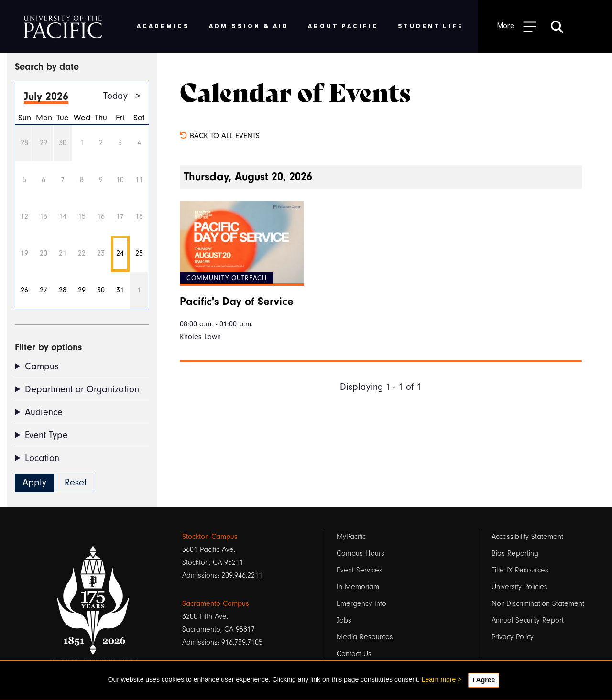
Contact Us (354, 654)
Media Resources (365, 637)
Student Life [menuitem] (431, 26)
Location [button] (42, 458)
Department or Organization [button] (82, 389)
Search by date (47, 67)
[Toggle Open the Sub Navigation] (517, 26)
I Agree (484, 680)
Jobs (344, 620)
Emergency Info (361, 603)
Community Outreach (227, 278)
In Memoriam (358, 587)
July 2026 (46, 96)
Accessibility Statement (527, 537)
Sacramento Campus (216, 603)
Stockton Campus (210, 537)
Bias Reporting (515, 553)
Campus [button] (42, 366)
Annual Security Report (528, 620)
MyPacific (351, 537)
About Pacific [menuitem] (343, 26)
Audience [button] (44, 412)
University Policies (519, 587)
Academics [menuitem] (163, 26)
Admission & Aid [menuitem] (249, 26)
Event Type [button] (46, 435)
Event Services (360, 570)
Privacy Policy (513, 637)
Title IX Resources (520, 570)
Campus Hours (361, 553)
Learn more (439, 679)
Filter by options (48, 347)
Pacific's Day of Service (237, 302)
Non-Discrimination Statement (538, 603)
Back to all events (220, 136)
